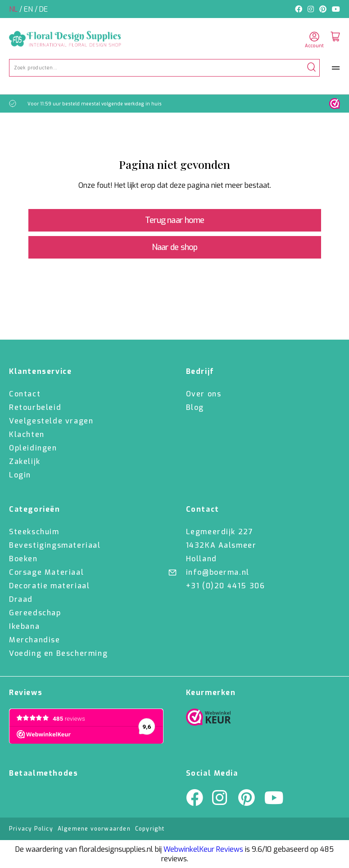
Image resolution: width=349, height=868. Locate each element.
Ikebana (24, 626)
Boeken (23, 559)
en (29, 9)
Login (20, 475)
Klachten (27, 434)
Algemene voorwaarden (94, 829)
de (43, 9)
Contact (25, 394)
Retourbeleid (35, 407)
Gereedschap (35, 613)
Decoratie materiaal (49, 586)
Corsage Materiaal (46, 572)
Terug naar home (175, 220)
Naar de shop (174, 247)
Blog (195, 407)
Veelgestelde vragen (51, 421)
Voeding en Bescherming (58, 653)
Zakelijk (25, 461)
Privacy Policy (31, 829)
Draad (21, 599)
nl (14, 9)
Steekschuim (34, 532)
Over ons (204, 394)
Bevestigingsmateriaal (55, 545)
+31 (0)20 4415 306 (226, 586)
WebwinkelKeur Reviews (203, 849)
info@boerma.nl (218, 572)
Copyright (150, 829)
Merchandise (35, 640)
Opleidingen (33, 448)
